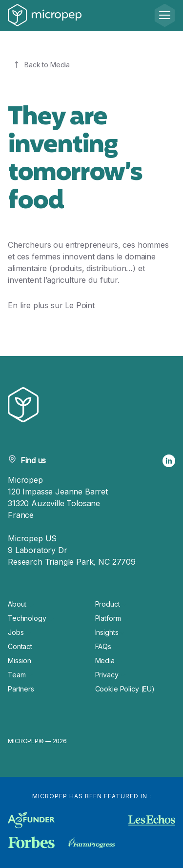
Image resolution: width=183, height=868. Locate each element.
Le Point (80, 305)
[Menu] (165, 16)
